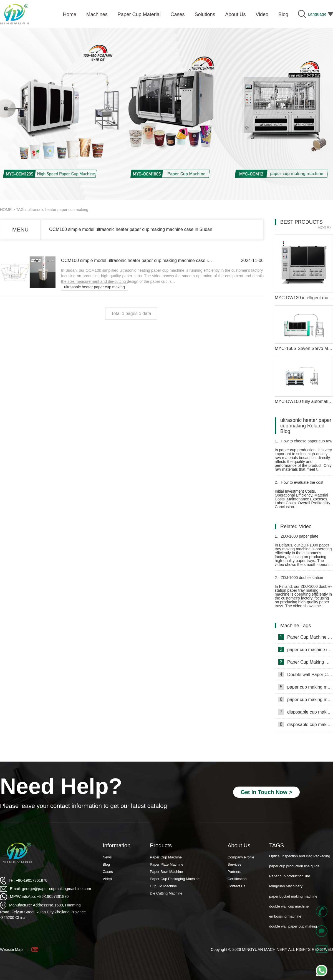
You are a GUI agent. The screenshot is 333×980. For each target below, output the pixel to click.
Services (234, 864)
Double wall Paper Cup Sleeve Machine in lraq (306, 674)
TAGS (277, 845)
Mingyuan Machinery (286, 896)
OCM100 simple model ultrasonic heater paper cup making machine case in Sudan (131, 229)
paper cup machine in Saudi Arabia (306, 649)
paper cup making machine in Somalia (306, 687)
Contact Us (236, 886)
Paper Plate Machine (167, 864)
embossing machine (285, 926)
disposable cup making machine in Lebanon (306, 724)
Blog (106, 864)
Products (161, 845)
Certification (237, 879)
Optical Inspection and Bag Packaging (300, 866)
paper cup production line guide (294, 876)
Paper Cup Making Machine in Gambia (306, 662)
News (107, 857)
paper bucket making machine (293, 906)
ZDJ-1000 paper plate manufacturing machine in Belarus (297, 539)
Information (117, 845)
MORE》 (325, 228)
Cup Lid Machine (163, 886)
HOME (6, 210)
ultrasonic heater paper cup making (94, 287)
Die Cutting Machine (166, 893)
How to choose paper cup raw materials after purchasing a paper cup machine (303, 443)
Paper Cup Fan (281, 856)
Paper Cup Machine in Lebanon (306, 637)
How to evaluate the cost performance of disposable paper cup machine (303, 485)
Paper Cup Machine (166, 857)
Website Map (11, 949)
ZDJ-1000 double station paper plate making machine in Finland (301, 580)
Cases (108, 872)
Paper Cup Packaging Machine (175, 879)
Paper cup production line (290, 886)
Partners (234, 872)
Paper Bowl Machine (166, 872)
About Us (239, 845)
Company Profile (241, 857)
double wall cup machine (289, 916)
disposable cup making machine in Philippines (306, 712)
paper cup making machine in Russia (306, 699)
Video (107, 879)
